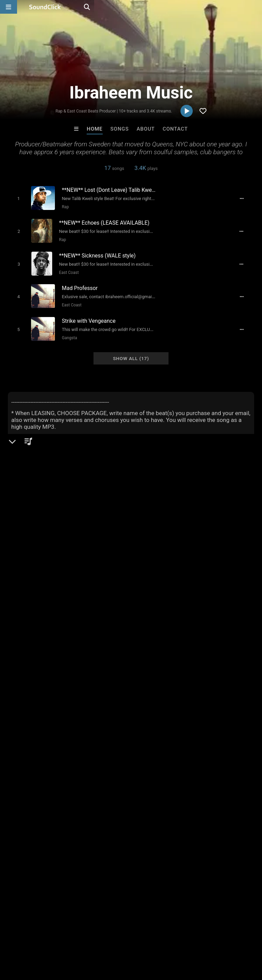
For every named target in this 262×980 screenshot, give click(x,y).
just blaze (20, 683)
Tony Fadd (215, 821)
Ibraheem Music (32, 507)
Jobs (93, 939)
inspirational (219, 659)
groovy (135, 683)
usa (36, 659)
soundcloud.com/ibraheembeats (56, 556)
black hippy (22, 696)
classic (164, 659)
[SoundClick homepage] (45, 7)
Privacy (163, 939)
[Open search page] (255, 7)
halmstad (183, 683)
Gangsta (67, 331)
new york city (135, 659)
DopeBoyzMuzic (47, 821)
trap (185, 671)
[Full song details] (246, 198)
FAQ (29, 939)
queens (157, 683)
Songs (120, 129)
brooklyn (121, 671)
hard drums (213, 683)
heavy (53, 659)
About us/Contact (61, 939)
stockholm (46, 671)
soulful (46, 683)
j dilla (169, 671)
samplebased (105, 683)
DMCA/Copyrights (127, 939)
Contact (175, 129)
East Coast (67, 269)
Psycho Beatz (159, 821)
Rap (63, 207)
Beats (26, 530)
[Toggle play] (16, 198)
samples (188, 659)
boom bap (71, 683)
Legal (184, 939)
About (145, 129)
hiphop (17, 659)
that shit (243, 683)
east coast (78, 659)
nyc (68, 671)
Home (94, 129)
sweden (18, 671)
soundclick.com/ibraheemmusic (56, 547)
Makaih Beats (103, 821)
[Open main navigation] (9, 7)
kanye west (92, 671)
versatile (147, 671)
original (105, 659)
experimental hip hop (221, 671)
